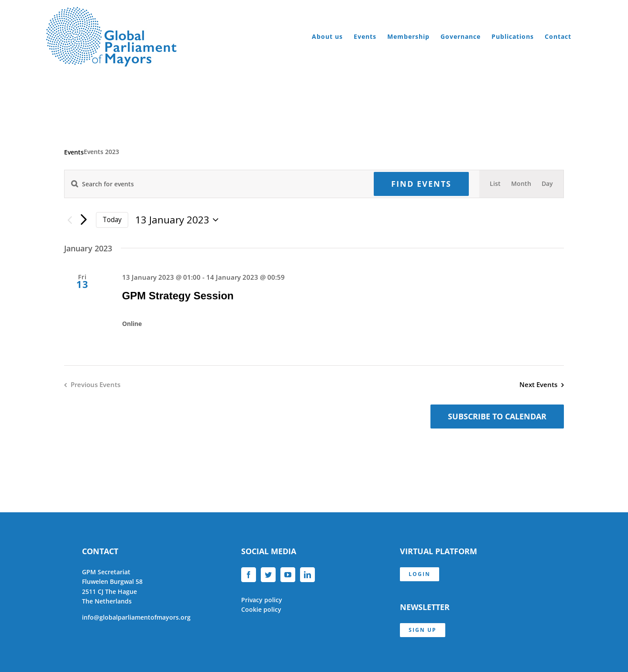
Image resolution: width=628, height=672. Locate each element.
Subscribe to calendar (497, 417)
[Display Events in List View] (495, 184)
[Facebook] (249, 575)
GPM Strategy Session (178, 296)
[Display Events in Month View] (521, 184)
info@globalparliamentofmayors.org (136, 617)
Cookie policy (261, 609)
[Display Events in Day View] (547, 184)
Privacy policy (262, 600)
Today (112, 219)
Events (74, 152)
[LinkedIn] (307, 575)
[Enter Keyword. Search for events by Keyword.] (214, 184)
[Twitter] (268, 575)
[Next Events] (84, 220)
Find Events (421, 184)
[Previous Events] (69, 220)
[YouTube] (288, 575)
